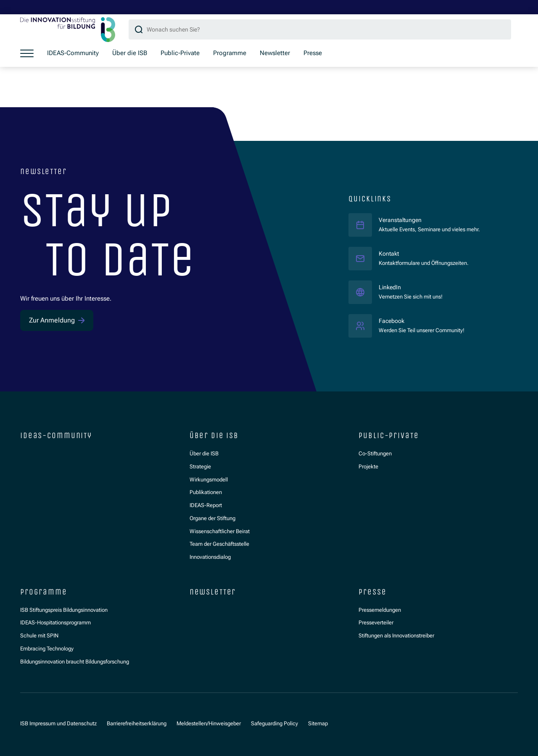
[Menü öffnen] (27, 53)
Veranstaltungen (401, 219)
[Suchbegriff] (320, 29)
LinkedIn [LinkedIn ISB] (411, 287)
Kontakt (390, 253)
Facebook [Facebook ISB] (422, 320)
